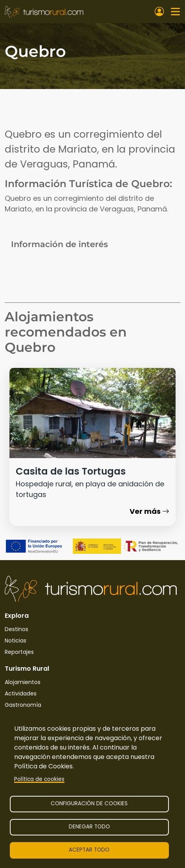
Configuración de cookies (89, 803)
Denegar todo (89, 827)
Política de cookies (39, 779)
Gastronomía (23, 705)
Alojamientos (23, 682)
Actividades (21, 693)
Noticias (16, 641)
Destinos (16, 629)
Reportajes (19, 652)
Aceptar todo (89, 850)
